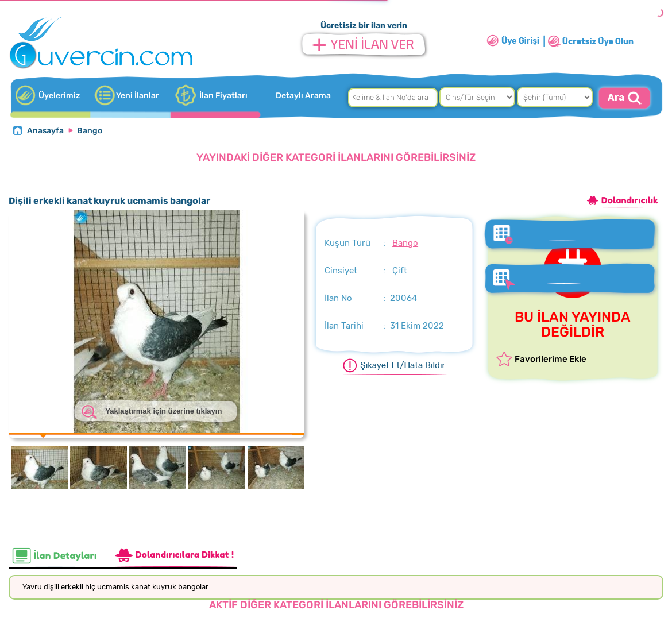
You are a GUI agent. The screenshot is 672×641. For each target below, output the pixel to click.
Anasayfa (45, 131)
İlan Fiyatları (223, 96)
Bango (90, 131)
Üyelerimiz (59, 96)
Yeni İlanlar (138, 96)
